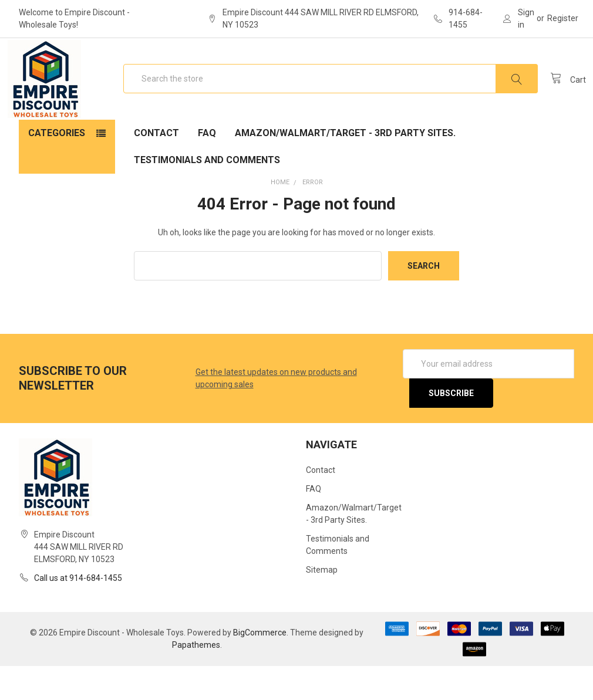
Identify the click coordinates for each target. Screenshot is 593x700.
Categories (57, 167)
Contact (156, 167)
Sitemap (322, 604)
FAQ (207, 167)
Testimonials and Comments (207, 194)
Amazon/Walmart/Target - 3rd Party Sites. (345, 167)
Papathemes (196, 679)
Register (563, 18)
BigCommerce (260, 667)
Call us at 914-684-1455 (78, 612)
